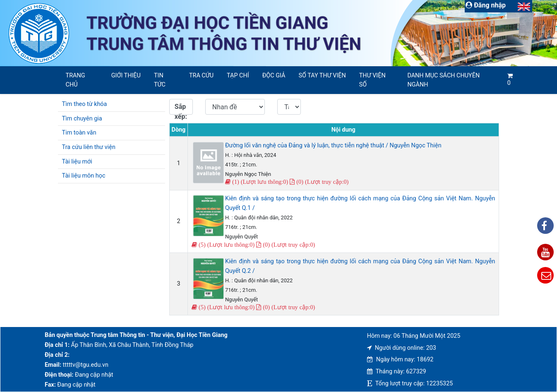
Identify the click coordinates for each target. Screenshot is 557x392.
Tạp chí (238, 76)
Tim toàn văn (79, 133)
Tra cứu (201, 76)
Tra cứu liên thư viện (89, 147)
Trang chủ (76, 80)
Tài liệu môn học (84, 176)
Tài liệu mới (77, 162)
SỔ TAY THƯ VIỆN (322, 76)
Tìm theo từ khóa (85, 104)
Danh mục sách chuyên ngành (443, 80)
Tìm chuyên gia (82, 119)
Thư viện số (372, 80)
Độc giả (274, 76)
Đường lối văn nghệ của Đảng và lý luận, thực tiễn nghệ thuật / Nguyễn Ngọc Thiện (333, 145)
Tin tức (160, 80)
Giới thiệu (126, 76)
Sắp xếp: (181, 109)
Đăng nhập (486, 5)
